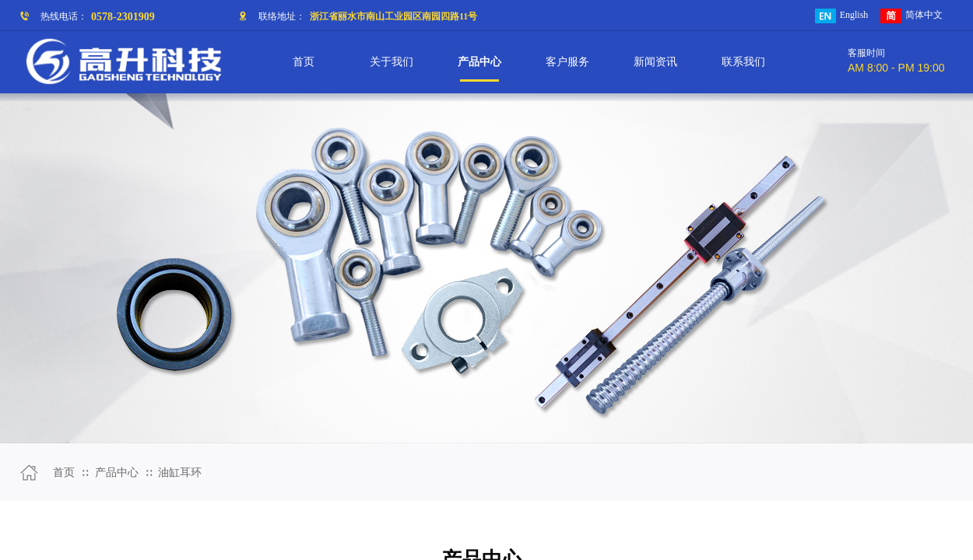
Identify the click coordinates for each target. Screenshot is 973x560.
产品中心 (117, 472)
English (842, 16)
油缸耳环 (180, 472)
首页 (64, 472)
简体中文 (912, 16)
